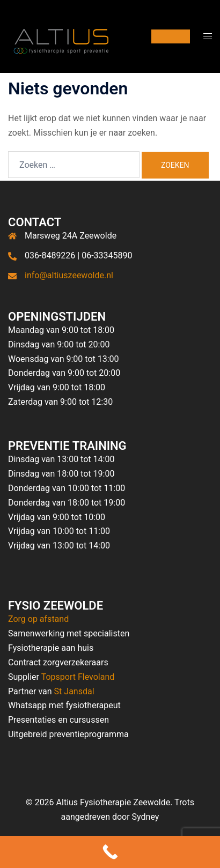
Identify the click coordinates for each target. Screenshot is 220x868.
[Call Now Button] (110, 852)
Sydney (146, 817)
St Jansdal (74, 691)
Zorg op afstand (38, 619)
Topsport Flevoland (78, 677)
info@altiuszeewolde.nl (69, 275)
